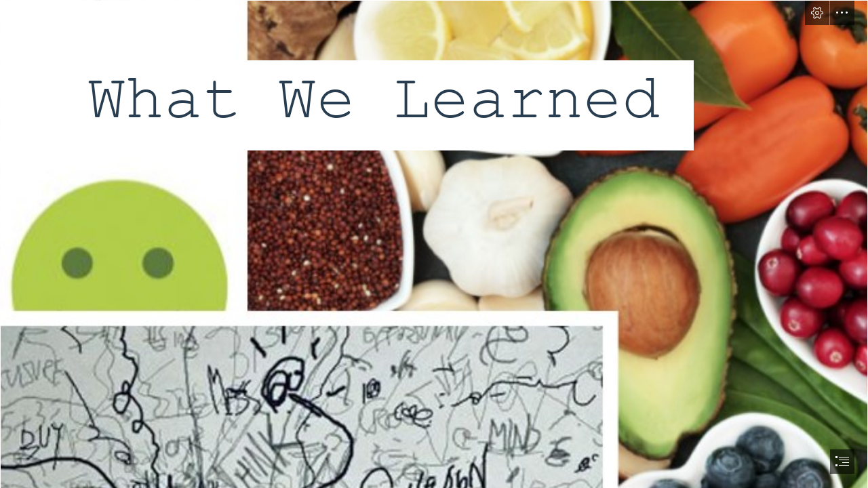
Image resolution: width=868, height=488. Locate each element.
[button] (817, 13)
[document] (434, 244)
